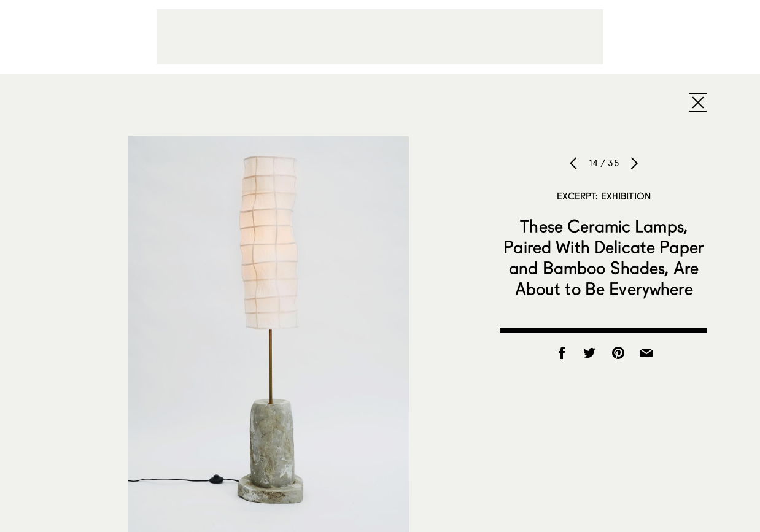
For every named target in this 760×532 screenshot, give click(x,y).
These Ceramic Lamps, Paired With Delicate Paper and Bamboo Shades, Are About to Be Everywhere (604, 257)
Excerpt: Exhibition (604, 196)
